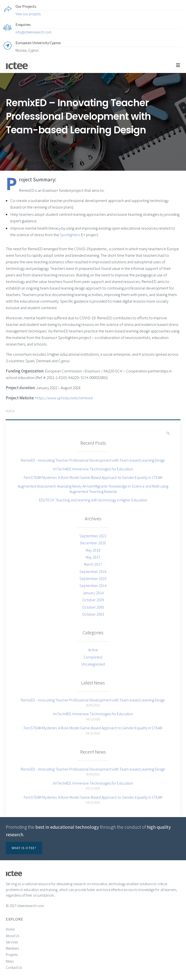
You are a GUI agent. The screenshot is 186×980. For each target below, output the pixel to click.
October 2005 (93, 607)
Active (10, 411)
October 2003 (93, 614)
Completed (93, 657)
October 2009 (93, 600)
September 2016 (93, 571)
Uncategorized (93, 664)
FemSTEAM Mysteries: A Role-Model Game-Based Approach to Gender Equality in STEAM (93, 477)
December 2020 (93, 543)
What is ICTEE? (24, 848)
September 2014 (93, 586)
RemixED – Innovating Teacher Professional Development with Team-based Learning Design (93, 460)
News (10, 961)
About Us (12, 936)
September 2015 (93, 578)
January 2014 (93, 593)
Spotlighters (70, 235)
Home (10, 929)
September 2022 (93, 536)
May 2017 (93, 557)
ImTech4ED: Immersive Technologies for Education (93, 469)
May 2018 (93, 550)
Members (12, 948)
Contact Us (14, 968)
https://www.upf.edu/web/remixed (64, 398)
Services (12, 942)
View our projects (28, 14)
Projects (12, 955)
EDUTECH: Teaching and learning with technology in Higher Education (93, 500)
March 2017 (93, 564)
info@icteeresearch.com (33, 32)
